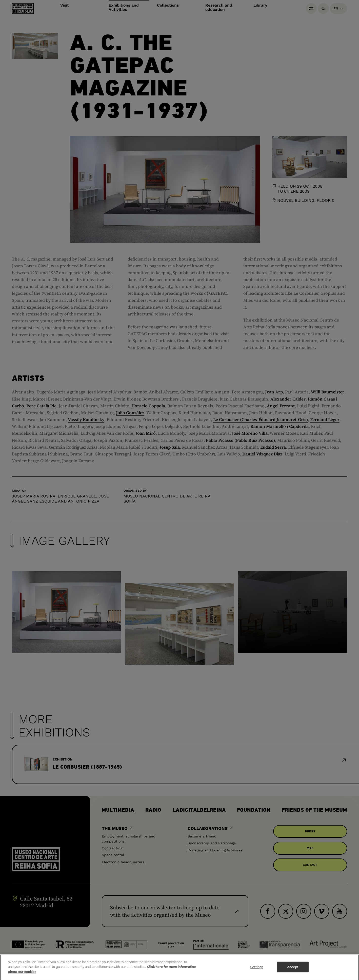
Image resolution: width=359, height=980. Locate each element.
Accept (293, 970)
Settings (257, 970)
